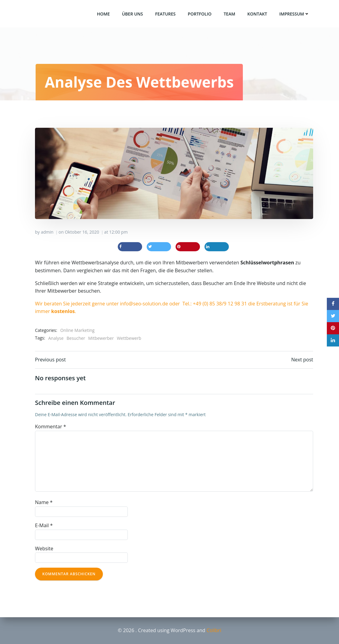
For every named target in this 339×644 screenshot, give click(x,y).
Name (44, 502)
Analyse (56, 338)
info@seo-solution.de (144, 304)
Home (103, 14)
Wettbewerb (129, 338)
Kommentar (51, 426)
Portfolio (200, 14)
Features (165, 14)
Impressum (294, 14)
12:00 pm (119, 232)
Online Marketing (77, 330)
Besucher (76, 338)
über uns (133, 14)
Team (229, 14)
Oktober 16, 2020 (82, 232)
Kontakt (257, 14)
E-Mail (44, 525)
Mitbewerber (101, 338)
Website (44, 548)
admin (47, 232)
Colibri (214, 630)
